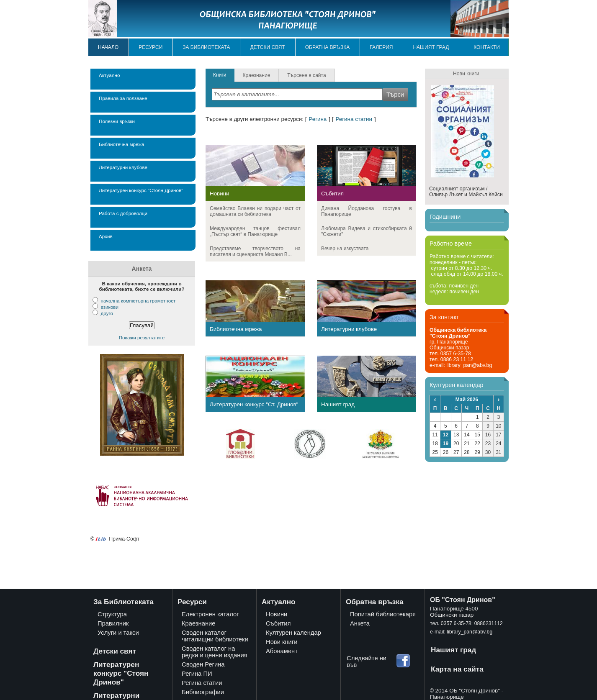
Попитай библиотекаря (383, 614)
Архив (106, 236)
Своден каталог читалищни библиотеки (215, 636)
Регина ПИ (197, 674)
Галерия (381, 47)
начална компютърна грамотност (138, 301)
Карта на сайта (457, 669)
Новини (220, 194)
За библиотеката (206, 47)
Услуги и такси (118, 633)
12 (446, 435)
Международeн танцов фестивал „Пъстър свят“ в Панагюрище (255, 231)
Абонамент (282, 651)
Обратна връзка (328, 47)
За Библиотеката (124, 602)
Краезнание (199, 623)
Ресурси (151, 47)
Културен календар (293, 633)
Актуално (109, 75)
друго (107, 313)
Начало (108, 47)
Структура (112, 614)
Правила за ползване (123, 98)
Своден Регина (203, 664)
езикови (109, 307)
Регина (318, 119)
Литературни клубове (123, 167)
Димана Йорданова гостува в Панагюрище (367, 211)
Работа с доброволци (123, 213)
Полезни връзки (117, 121)
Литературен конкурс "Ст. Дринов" (254, 404)
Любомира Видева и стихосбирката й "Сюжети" (367, 231)
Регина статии (354, 119)
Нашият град (431, 47)
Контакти (487, 47)
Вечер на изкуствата (345, 249)
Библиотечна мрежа (122, 144)
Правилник (113, 623)
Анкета (360, 623)
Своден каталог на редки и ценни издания (215, 652)
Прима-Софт (124, 539)
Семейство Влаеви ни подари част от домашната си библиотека (255, 211)
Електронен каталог (210, 614)
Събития (332, 194)
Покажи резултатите (142, 337)
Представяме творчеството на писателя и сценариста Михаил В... (255, 251)
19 (446, 444)
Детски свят (267, 47)
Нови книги (282, 642)
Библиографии (203, 692)
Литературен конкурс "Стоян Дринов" (141, 190)
